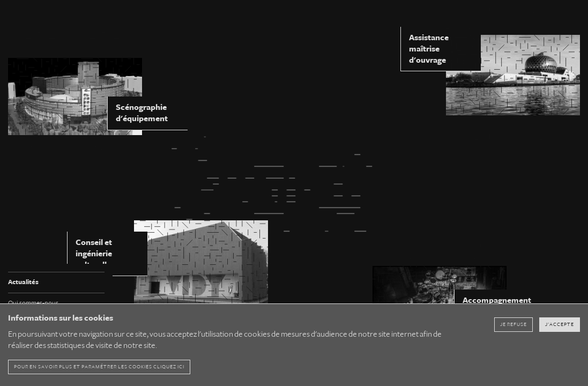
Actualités (23, 282)
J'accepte (560, 324)
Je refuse (513, 324)
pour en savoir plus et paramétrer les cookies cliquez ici (99, 367)
